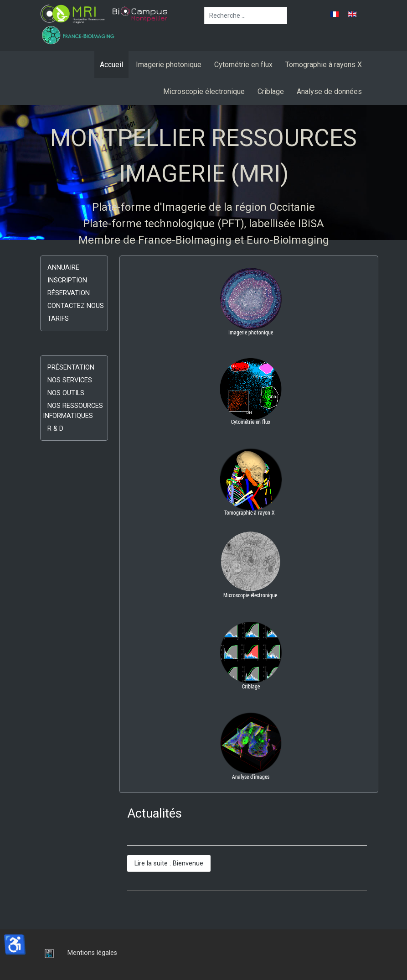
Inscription (67, 280)
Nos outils (66, 393)
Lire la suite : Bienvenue (169, 863)
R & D (55, 429)
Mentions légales (92, 953)
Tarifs (58, 319)
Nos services (70, 380)
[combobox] (246, 16)
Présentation (71, 367)
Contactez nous (76, 306)
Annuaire (63, 268)
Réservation (69, 293)
